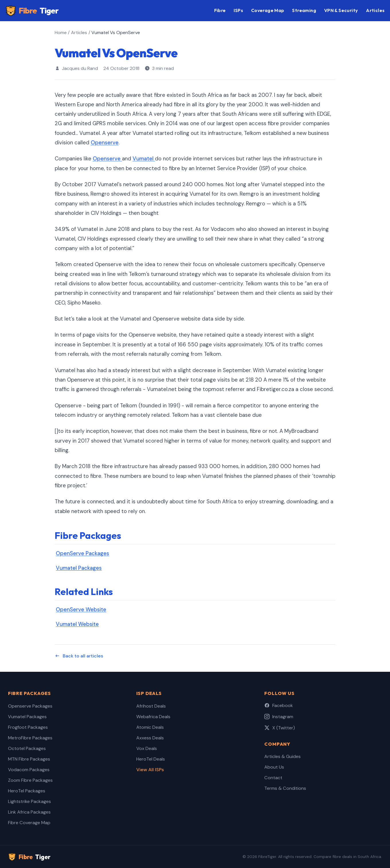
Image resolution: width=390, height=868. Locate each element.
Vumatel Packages (79, 568)
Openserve (105, 143)
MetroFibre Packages (30, 738)
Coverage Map (268, 10)
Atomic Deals (150, 727)
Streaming (304, 10)
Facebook (279, 705)
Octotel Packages (27, 748)
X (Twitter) (280, 728)
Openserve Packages (30, 706)
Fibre (32, 11)
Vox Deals (147, 748)
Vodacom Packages (29, 770)
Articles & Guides (282, 756)
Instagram (279, 717)
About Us (274, 767)
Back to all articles (79, 656)
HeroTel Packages (27, 791)
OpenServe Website (81, 610)
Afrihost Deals (151, 706)
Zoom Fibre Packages (30, 780)
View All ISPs (150, 770)
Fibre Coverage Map (29, 823)
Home (61, 33)
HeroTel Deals (151, 759)
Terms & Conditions (285, 788)
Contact (273, 778)
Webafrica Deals (153, 717)
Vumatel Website (77, 624)
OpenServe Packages (82, 553)
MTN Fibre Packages (29, 759)
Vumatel (144, 159)
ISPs (238, 10)
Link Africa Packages (29, 812)
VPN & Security (341, 10)
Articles (375, 10)
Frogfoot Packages (28, 727)
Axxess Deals (150, 738)
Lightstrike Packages (29, 801)
